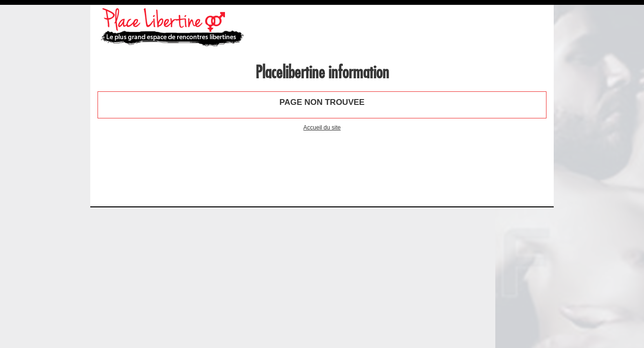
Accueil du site (322, 128)
